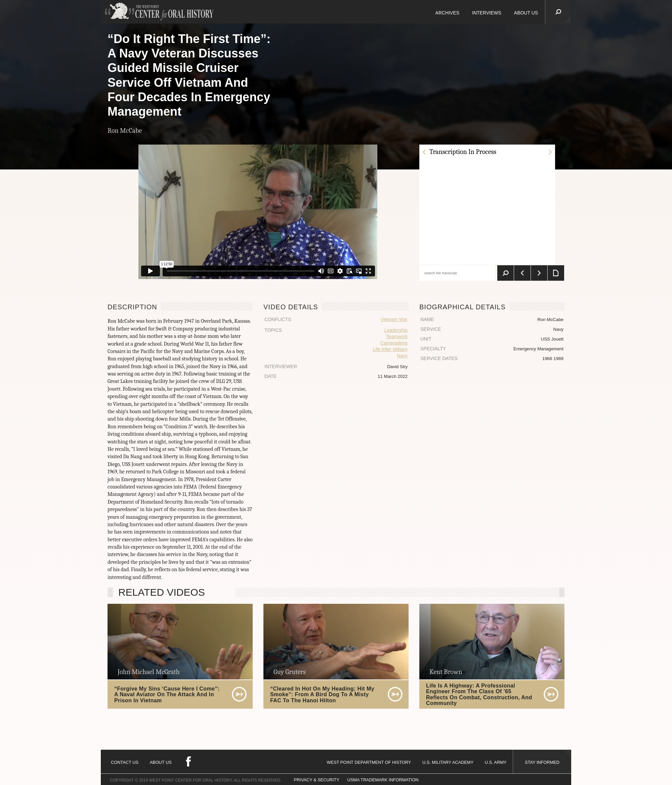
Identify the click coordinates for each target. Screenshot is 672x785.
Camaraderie (394, 343)
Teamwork (397, 337)
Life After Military (390, 349)
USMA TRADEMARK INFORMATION (383, 780)
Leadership (396, 330)
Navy (402, 356)
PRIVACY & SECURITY (317, 780)
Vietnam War (394, 319)
